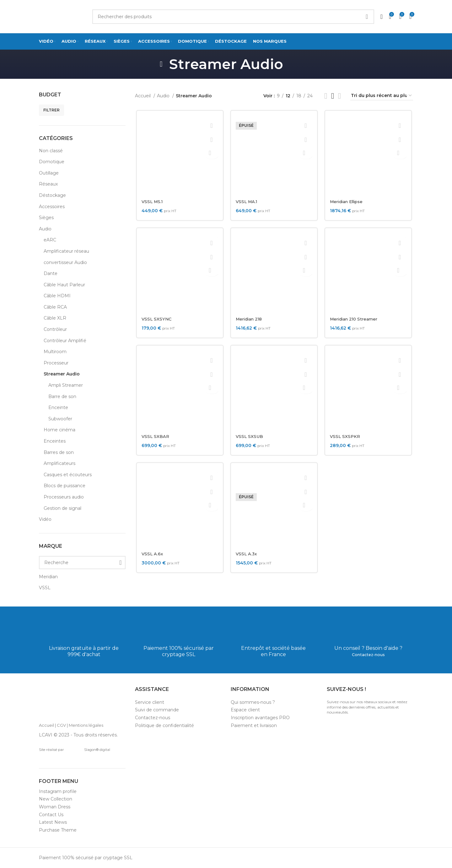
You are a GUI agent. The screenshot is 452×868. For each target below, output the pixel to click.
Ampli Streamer (66, 385)
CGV (61, 725)
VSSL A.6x (152, 554)
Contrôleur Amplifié (65, 341)
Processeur (56, 363)
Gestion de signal (62, 508)
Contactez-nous (368, 654)
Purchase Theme (58, 830)
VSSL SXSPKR (346, 436)
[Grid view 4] (339, 96)
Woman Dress (55, 807)
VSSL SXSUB (250, 436)
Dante (51, 273)
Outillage (49, 173)
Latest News (53, 822)
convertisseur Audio (65, 262)
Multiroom (55, 352)
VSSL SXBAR (155, 436)
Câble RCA (55, 307)
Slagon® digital (88, 750)
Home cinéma (59, 430)
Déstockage (52, 195)
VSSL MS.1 (152, 202)
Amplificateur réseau (66, 251)
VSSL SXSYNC (156, 319)
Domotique (52, 162)
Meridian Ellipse (349, 202)
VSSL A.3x (247, 554)
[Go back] (161, 64)
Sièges (46, 218)
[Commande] (382, 96)
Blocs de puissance (65, 486)
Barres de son (59, 452)
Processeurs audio (64, 497)
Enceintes (55, 441)
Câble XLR (55, 318)
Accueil (143, 96)
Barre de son (62, 396)
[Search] (233, 17)
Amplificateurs (59, 463)
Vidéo (45, 519)
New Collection (56, 799)
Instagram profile (58, 791)
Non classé (51, 151)
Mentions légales (86, 725)
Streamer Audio (62, 374)
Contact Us (51, 815)
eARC (50, 240)
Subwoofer (60, 419)
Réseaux (48, 184)
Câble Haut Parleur (64, 285)
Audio (45, 229)
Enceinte (58, 407)
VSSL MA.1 (247, 202)
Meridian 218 (250, 319)
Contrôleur (55, 329)
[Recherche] (82, 563)
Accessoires (52, 207)
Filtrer (51, 110)
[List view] (326, 96)
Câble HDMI (57, 296)
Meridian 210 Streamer (356, 319)
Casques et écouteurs (68, 475)
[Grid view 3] (333, 96)
